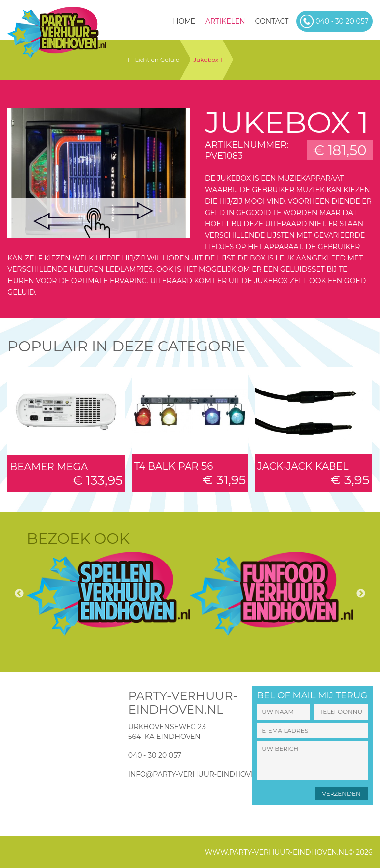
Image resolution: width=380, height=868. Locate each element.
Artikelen (225, 21)
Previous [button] (19, 594)
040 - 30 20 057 (155, 755)
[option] (108, 594)
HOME (184, 21)
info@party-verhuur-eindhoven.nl (200, 774)
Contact (272, 21)
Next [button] (361, 594)
